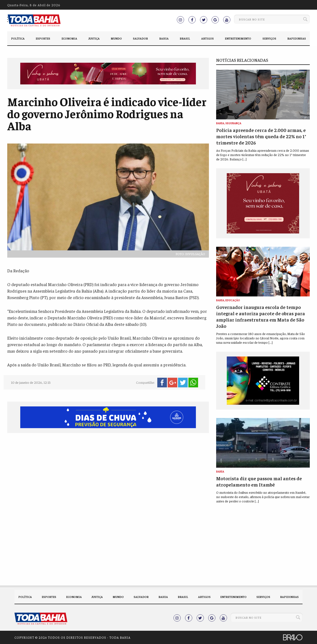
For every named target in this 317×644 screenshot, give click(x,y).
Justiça (94, 38)
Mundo (116, 38)
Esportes (43, 38)
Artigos (207, 38)
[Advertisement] (108, 474)
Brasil (185, 38)
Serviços (269, 38)
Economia (69, 38)
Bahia (164, 38)
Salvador (140, 38)
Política (18, 38)
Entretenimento (238, 38)
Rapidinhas (297, 38)
